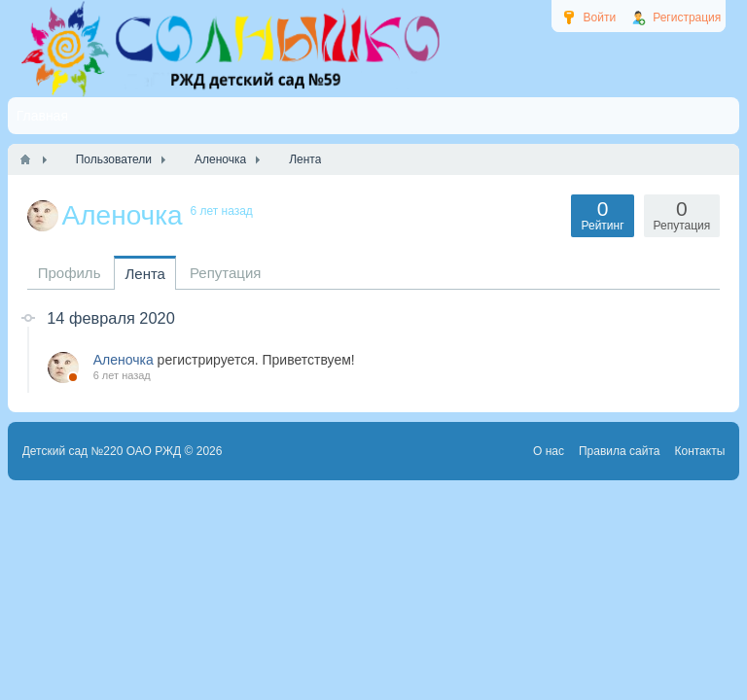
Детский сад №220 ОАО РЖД (102, 451)
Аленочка (124, 360)
